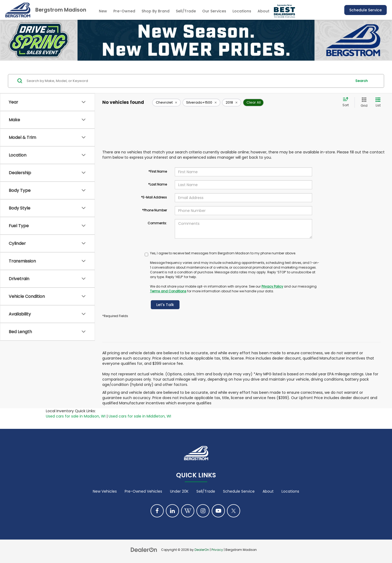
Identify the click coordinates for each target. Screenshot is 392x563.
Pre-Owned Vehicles (143, 491)
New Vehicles (105, 491)
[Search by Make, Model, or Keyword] (188, 81)
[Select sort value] (347, 102)
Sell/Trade (206, 491)
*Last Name (158, 184)
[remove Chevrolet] (166, 103)
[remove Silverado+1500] (201, 103)
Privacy (217, 550)
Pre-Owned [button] (124, 11)
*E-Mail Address (154, 197)
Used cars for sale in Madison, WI (76, 416)
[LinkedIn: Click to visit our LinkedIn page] (172, 511)
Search (362, 81)
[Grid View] (363, 102)
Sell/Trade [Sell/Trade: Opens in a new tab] (186, 11)
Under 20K (179, 491)
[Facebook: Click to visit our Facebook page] (157, 511)
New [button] (103, 11)
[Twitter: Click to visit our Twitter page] (234, 511)
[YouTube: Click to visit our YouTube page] (218, 511)
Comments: (157, 223)
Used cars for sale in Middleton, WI (140, 416)
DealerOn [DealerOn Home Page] (202, 550)
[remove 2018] (232, 103)
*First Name (158, 171)
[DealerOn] (144, 550)
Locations (242, 11)
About (268, 491)
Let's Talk (165, 305)
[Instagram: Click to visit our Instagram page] (203, 511)
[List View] (378, 102)
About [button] (263, 11)
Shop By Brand (156, 11)
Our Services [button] (214, 11)
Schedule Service (366, 10)
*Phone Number (154, 210)
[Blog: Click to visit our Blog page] (188, 511)
